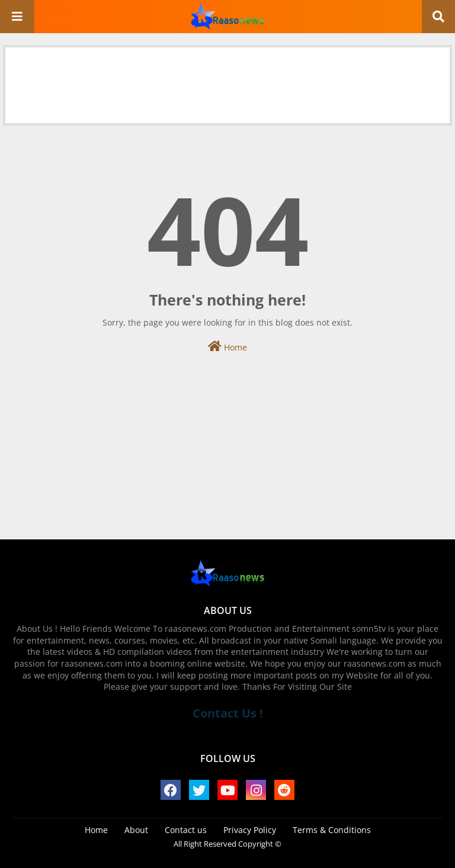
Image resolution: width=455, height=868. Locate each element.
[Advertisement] (227, 74)
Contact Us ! (228, 713)
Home (227, 347)
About (136, 830)
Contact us (186, 830)
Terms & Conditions (332, 830)
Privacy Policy (250, 830)
